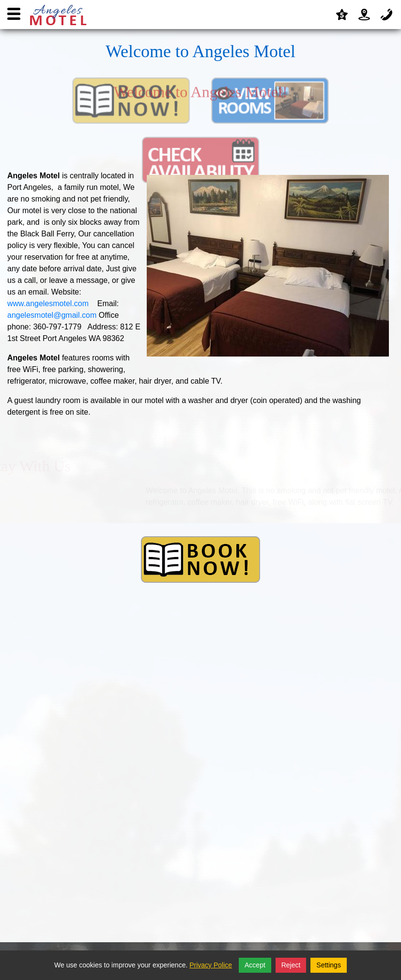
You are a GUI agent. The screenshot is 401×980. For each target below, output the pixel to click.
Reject (291, 965)
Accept (255, 965)
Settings (329, 965)
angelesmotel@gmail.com (52, 315)
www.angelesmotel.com (48, 303)
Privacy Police (211, 965)
